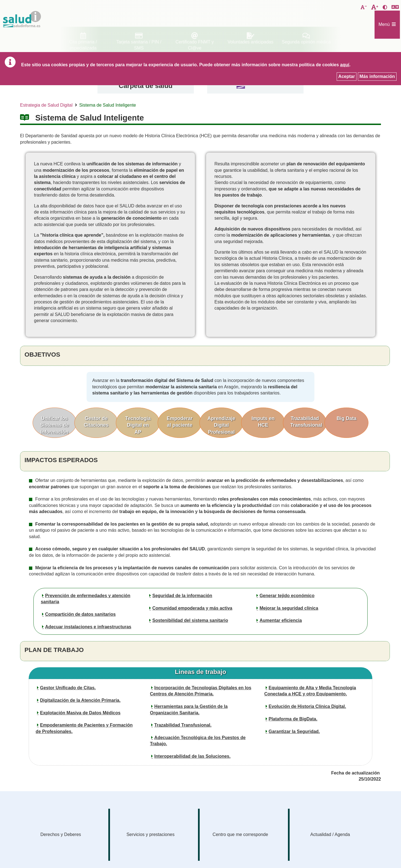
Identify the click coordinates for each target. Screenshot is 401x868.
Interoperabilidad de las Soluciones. (192, 756)
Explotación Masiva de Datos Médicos (80, 713)
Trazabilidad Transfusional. (183, 725)
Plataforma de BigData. (293, 719)
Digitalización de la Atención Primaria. (80, 700)
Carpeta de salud (146, 86)
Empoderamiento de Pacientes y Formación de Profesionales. (84, 728)
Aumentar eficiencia (281, 620)
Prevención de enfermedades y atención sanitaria (85, 599)
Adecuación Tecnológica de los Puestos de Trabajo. (198, 741)
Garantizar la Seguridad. (294, 731)
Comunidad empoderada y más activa (192, 608)
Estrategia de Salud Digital (46, 105)
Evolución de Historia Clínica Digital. (307, 706)
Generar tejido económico (287, 596)
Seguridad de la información (182, 596)
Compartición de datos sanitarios (80, 614)
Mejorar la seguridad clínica (289, 608)
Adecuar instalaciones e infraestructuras (88, 627)
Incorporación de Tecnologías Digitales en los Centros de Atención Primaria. (201, 691)
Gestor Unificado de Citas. (68, 688)
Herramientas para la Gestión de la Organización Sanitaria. (189, 709)
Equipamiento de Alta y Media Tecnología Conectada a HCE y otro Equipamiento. (310, 691)
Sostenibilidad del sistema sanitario (190, 620)
